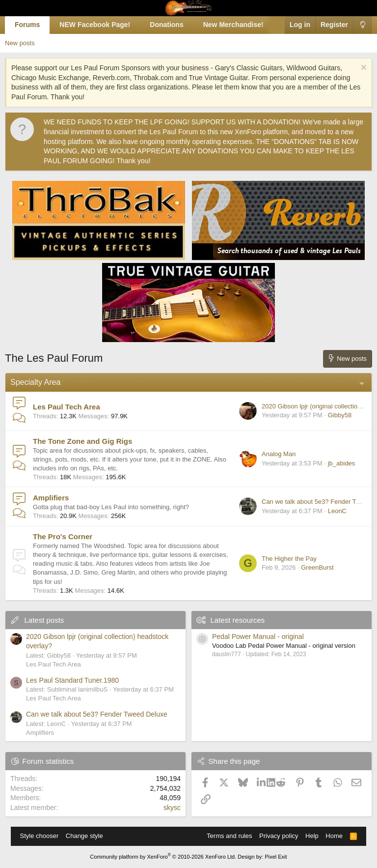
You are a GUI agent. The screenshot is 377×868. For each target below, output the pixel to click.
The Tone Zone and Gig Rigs (82, 441)
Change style (84, 836)
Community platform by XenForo (163, 857)
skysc (172, 808)
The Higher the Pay (289, 559)
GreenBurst (317, 567)
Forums (27, 25)
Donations (166, 25)
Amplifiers (51, 498)
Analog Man (279, 454)
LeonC (337, 511)
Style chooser (40, 836)
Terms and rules (229, 836)
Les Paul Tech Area (67, 407)
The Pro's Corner (63, 536)
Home (334, 836)
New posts (20, 43)
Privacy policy (279, 836)
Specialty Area (35, 382)
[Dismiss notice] (363, 69)
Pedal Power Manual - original (258, 637)
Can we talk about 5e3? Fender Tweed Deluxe (97, 714)
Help (312, 836)
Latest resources (237, 620)
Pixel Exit (276, 857)
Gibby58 (340, 415)
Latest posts (44, 620)
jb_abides (342, 463)
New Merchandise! (233, 25)
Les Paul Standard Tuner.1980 (72, 680)
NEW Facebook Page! (95, 25)
